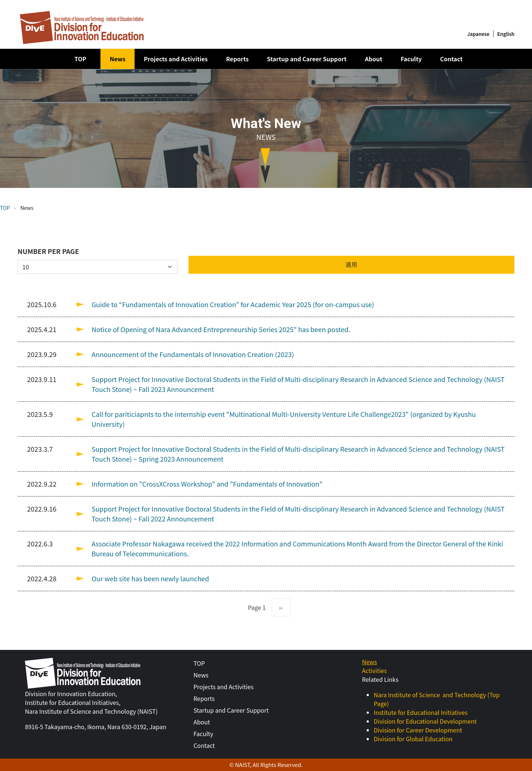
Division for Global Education (413, 739)
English (506, 34)
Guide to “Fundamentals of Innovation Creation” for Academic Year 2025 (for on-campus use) (233, 304)
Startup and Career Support (307, 59)
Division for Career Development (418, 730)
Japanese (478, 34)
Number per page (48, 251)
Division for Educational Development (425, 721)
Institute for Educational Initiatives (421, 712)
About (374, 59)
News (118, 59)
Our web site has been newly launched (151, 578)
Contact (451, 59)
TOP (80, 59)
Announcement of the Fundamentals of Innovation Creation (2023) (193, 354)
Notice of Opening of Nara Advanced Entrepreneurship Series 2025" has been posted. (221, 329)
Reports (237, 59)
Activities (374, 670)
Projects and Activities (176, 59)
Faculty (411, 59)
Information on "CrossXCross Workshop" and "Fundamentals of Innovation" (207, 484)
